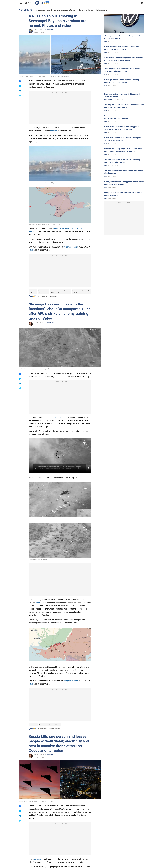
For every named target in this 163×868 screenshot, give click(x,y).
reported (54, 131)
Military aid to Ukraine (85, 10)
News (106, 41)
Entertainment (108, 100)
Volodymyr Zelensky (101, 10)
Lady (106, 165)
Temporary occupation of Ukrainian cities (58, 292)
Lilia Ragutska (38, 30)
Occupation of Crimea (42, 292)
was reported (38, 859)
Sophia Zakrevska (39, 323)
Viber (31, 684)
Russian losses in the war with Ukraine (81, 292)
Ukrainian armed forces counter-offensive (61, 10)
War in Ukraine (40, 10)
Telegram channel (71, 247)
